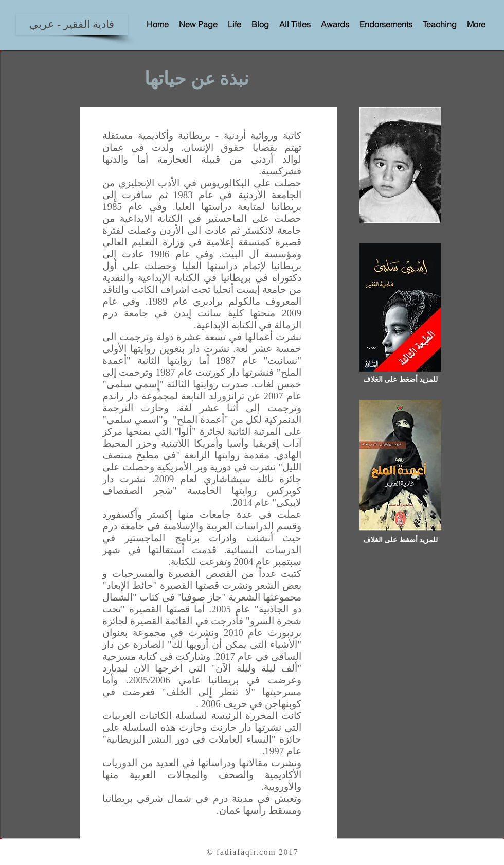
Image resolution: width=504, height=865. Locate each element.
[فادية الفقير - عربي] (72, 25)
